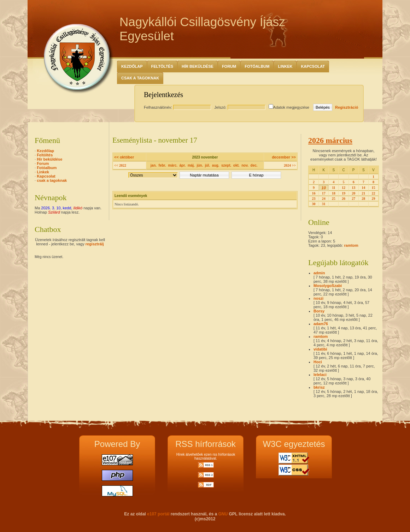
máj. (191, 165)
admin (319, 273)
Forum (229, 66)
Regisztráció (347, 107)
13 (353, 188)
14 (363, 188)
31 (324, 204)
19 (344, 193)
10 (324, 188)
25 (334, 199)
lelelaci (320, 375)
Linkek (285, 66)
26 (344, 199)
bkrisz (319, 387)
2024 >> (290, 165)
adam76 (321, 324)
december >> (284, 157)
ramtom (351, 245)
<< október (124, 157)
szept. (226, 165)
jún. (200, 165)
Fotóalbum (257, 66)
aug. (216, 165)
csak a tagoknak (140, 78)
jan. (154, 165)
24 (324, 199)
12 (344, 188)
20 (353, 193)
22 (373, 193)
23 (314, 199)
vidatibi (320, 349)
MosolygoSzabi (328, 286)
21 (363, 193)
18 (334, 193)
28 (363, 199)
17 (324, 193)
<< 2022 (120, 165)
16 (314, 193)
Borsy (319, 311)
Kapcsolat (313, 66)
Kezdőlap (132, 66)
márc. (173, 165)
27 (353, 199)
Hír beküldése (198, 66)
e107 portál (158, 514)
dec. (254, 165)
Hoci (318, 362)
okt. (236, 165)
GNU (223, 514)
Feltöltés (162, 66)
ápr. (183, 165)
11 (333, 188)
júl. (207, 165)
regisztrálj (95, 244)
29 (373, 199)
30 (314, 204)
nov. (245, 165)
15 (373, 188)
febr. (162, 165)
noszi (318, 298)
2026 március (330, 140)
